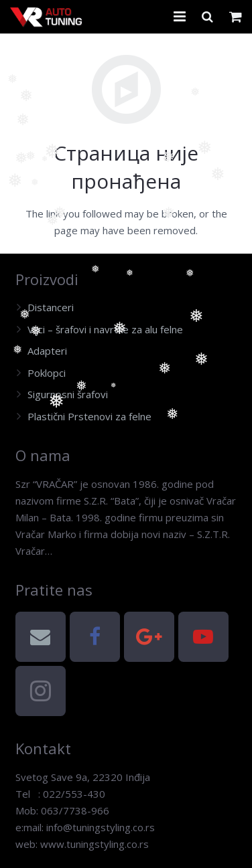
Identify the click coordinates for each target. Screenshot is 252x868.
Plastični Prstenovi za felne (89, 416)
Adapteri (47, 351)
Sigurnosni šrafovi (68, 394)
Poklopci (47, 373)
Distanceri (51, 307)
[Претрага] (207, 17)
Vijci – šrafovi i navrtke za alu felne (105, 329)
